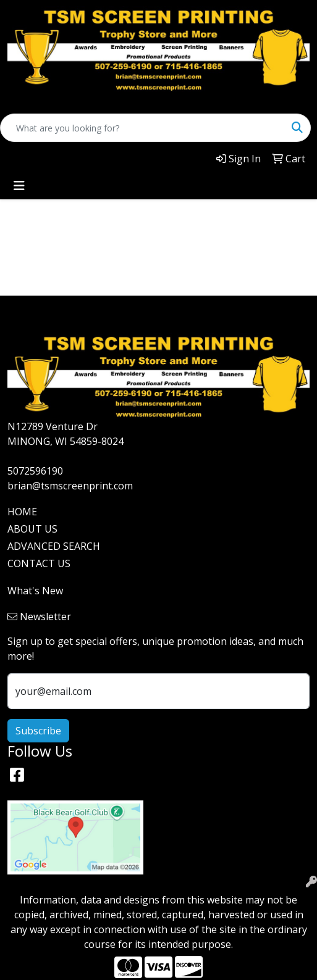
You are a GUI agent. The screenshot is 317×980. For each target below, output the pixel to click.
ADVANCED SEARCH (54, 546)
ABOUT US (32, 529)
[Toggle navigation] (19, 186)
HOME (22, 512)
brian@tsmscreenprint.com (70, 486)
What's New (35, 591)
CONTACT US (39, 563)
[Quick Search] (142, 128)
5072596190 (35, 471)
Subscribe (38, 731)
